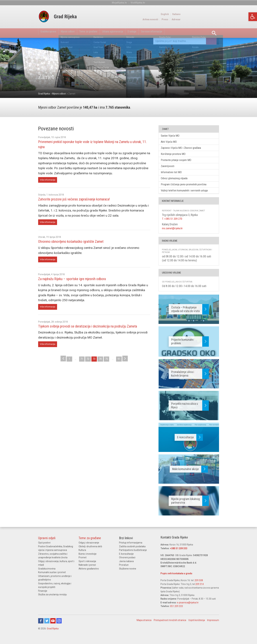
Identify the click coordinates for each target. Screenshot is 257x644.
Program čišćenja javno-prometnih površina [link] (187, 189)
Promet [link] (83, 563)
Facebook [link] (41, 626)
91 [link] (123, 367)
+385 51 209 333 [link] (179, 554)
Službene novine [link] (128, 574)
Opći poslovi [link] (44, 548)
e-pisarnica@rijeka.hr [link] (188, 608)
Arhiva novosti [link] (189, 19)
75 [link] (109, 367)
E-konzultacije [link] (126, 559)
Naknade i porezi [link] (87, 570)
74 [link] (101, 367)
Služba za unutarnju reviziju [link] (52, 600)
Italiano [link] (215, 14)
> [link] (130, 367)
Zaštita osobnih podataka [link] (132, 552)
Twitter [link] (47, 626)
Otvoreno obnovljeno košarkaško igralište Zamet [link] (77, 243)
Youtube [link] (53, 626)
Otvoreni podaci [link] (127, 563)
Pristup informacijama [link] (131, 548)
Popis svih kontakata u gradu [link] (176, 579)
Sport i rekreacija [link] (87, 566)
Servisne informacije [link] (185, 33)
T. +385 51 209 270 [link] (173, 224)
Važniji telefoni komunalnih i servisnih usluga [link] (189, 196)
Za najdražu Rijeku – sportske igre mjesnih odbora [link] (79, 281)
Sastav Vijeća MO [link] (172, 136)
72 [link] (87, 367)
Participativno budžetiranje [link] (133, 555)
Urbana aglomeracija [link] (135, 33)
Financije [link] (43, 596)
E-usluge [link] (160, 33)
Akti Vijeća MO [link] (170, 143)
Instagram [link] (59, 626)
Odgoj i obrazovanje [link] (89, 548)
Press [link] (204, 19)
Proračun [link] (124, 570)
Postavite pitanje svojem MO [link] (179, 163)
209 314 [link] (200, 589)
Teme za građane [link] (104, 33)
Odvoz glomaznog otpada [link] (177, 182)
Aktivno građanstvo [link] (89, 574)
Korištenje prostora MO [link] (176, 156)
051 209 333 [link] (176, 612)
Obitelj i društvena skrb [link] (90, 552)
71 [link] (80, 367)
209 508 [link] (199, 586)
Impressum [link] (213, 625)
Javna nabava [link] (126, 566)
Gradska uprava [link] (51, 33)
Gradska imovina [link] (47, 574)
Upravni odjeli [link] (47, 543)
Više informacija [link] (49, 180)
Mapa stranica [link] (144, 625)
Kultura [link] (82, 555)
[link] (253, 17)
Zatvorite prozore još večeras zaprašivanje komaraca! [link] (81, 200)
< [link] (58, 367)
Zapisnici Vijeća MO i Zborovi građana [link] (184, 149)
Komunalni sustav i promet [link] (52, 578)
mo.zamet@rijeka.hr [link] (174, 234)
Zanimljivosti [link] (170, 169)
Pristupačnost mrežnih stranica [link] (170, 625)
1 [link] (65, 367)
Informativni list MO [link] (174, 176)
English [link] (204, 14)
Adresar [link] (215, 19)
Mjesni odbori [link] (77, 33)
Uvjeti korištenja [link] (197, 625)
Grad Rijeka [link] (53, 634)
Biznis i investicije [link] (88, 559)
